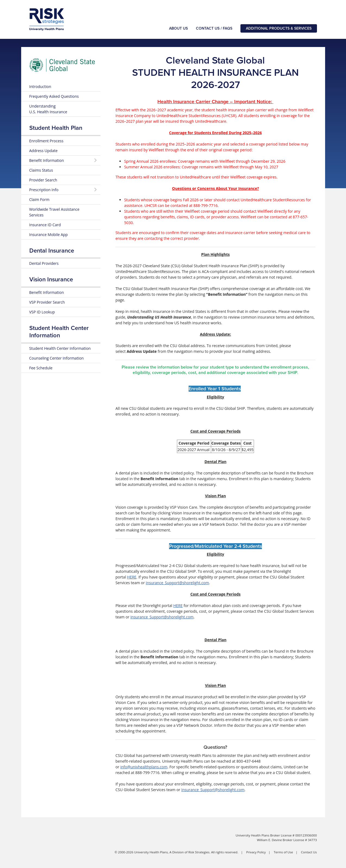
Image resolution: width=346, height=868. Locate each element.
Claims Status (41, 170)
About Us (178, 28)
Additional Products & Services (279, 28)
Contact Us (309, 852)
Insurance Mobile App (49, 235)
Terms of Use (283, 852)
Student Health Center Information (60, 348)
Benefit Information (47, 292)
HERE (132, 577)
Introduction (40, 87)
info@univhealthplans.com (144, 767)
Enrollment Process (46, 141)
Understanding (48, 109)
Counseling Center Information (57, 358)
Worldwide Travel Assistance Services (54, 212)
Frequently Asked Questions (54, 96)
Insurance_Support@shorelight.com (177, 583)
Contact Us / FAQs (214, 28)
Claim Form (39, 199)
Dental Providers (44, 263)
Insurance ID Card (45, 225)
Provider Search (43, 180)
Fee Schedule (41, 368)
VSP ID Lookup (42, 312)
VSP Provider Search (47, 302)
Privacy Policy (256, 852)
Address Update (44, 151)
